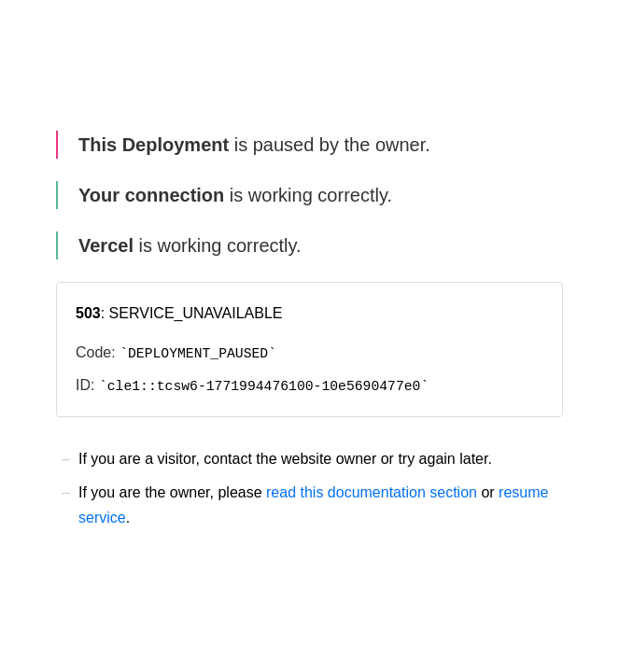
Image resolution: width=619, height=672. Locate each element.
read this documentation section (372, 492)
